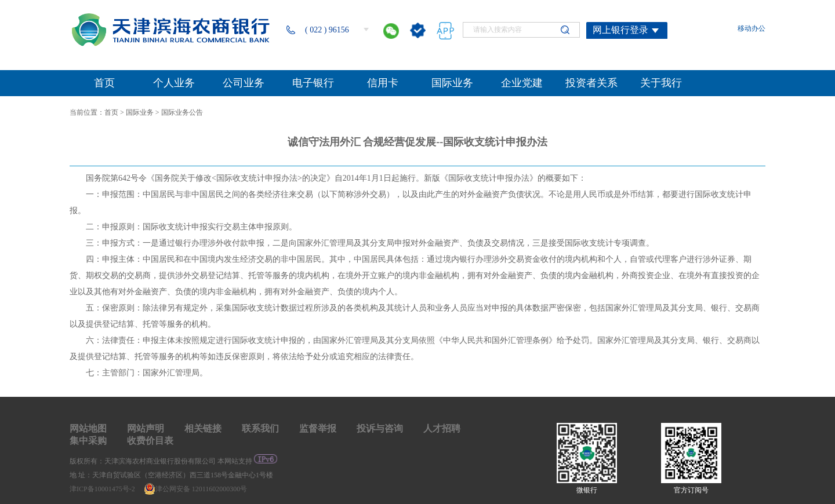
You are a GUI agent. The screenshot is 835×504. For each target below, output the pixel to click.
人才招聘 (442, 428)
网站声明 (146, 428)
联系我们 (260, 428)
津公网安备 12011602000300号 (196, 489)
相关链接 (203, 428)
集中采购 (88, 441)
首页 (111, 112)
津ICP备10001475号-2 (103, 489)
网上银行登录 (620, 30)
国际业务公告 (182, 112)
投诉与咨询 (380, 428)
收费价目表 (150, 441)
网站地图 (88, 428)
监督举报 (318, 428)
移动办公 (752, 28)
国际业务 (140, 112)
